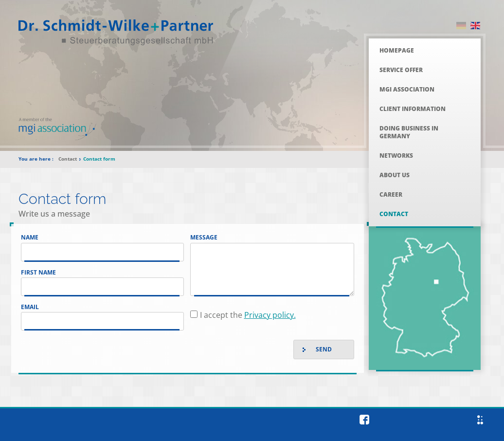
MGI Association (407, 89)
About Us (395, 175)
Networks (396, 156)
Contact (394, 214)
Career (391, 194)
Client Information (413, 109)
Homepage (397, 50)
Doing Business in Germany (409, 132)
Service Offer (401, 70)
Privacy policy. (270, 315)
